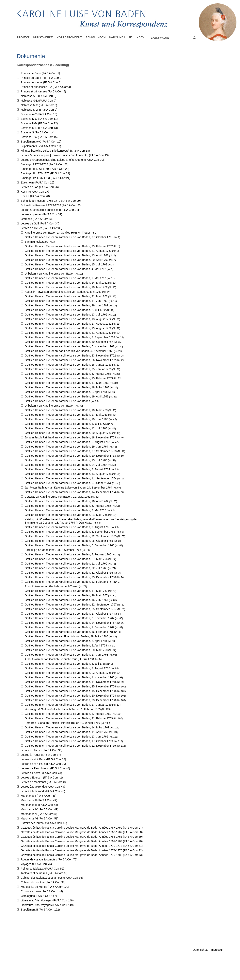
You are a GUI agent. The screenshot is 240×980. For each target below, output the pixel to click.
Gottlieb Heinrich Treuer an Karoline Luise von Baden (57, 401)
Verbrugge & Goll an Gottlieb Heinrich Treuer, (63, 709)
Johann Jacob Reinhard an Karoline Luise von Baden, (70, 437)
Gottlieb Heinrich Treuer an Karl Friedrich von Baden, (69, 351)
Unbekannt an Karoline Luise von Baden (49, 274)
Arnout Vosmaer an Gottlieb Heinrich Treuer (52, 586)
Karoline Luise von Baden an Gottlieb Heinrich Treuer (57, 233)
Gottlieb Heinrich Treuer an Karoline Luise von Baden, (69, 237)
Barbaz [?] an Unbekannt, (53, 550)
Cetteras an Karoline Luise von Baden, (58, 497)
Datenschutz (200, 950)
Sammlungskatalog (36, 242)
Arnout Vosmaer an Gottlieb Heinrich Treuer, (59, 659)
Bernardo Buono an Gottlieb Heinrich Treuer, (62, 723)
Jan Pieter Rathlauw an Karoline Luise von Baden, (68, 488)
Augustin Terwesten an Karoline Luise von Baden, (63, 292)
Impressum (217, 950)
